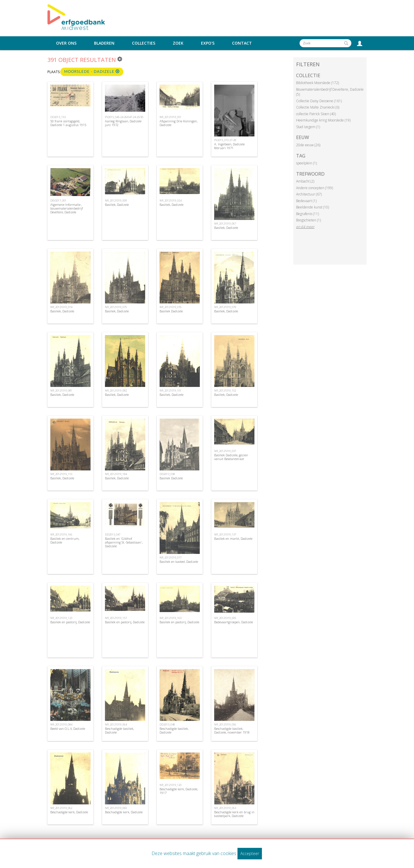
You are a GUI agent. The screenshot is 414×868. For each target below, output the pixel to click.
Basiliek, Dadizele (117, 205)
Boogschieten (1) (308, 220)
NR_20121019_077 (170, 558)
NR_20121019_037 (225, 451)
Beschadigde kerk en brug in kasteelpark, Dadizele (234, 814)
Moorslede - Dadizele (92, 72)
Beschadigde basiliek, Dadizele (119, 730)
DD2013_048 (167, 724)
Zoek (178, 43)
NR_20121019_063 (225, 808)
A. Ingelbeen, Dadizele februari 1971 (229, 146)
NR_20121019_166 (61, 534)
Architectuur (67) (309, 194)
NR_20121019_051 (170, 117)
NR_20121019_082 (116, 391)
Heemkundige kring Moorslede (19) (323, 120)
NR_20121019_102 (225, 391)
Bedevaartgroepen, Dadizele (234, 622)
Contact (242, 43)
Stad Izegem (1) (308, 127)
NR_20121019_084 (61, 724)
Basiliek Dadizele (171, 311)
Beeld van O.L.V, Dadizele (68, 729)
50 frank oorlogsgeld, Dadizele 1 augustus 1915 (68, 123)
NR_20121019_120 (170, 785)
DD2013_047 (113, 534)
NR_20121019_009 (116, 201)
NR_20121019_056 (225, 724)
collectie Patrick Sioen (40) (316, 114)
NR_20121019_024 (170, 201)
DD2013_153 (58, 117)
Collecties (144, 43)
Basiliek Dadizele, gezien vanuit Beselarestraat (231, 457)
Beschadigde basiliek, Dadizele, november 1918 (232, 730)
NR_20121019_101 (170, 391)
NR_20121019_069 (116, 808)
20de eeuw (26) (308, 145)
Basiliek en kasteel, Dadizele (179, 562)
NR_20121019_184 (116, 474)
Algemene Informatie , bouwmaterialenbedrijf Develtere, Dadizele (67, 208)
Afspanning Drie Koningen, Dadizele (179, 123)
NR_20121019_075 (116, 307)
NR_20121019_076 (170, 307)
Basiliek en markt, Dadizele (233, 539)
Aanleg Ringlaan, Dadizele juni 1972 (123, 123)
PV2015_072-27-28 (225, 140)
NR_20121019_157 (116, 618)
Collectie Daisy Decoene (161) (319, 101)
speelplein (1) (306, 163)
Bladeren (104, 43)
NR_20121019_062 (61, 808)
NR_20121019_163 (170, 618)
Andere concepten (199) (315, 188)
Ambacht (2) (305, 181)
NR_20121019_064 (116, 724)
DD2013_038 (167, 474)
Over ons (66, 43)
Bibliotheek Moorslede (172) (318, 83)
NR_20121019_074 (61, 307)
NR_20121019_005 (225, 618)
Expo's (208, 43)
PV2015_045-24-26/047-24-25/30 (124, 117)
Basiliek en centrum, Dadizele (65, 540)
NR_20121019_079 (225, 307)
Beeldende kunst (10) (313, 207)
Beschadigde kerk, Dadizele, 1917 (179, 791)
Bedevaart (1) (306, 201)
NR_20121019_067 (225, 224)
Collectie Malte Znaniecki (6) (318, 107)
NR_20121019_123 (61, 618)
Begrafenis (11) (307, 214)
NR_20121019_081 (61, 391)
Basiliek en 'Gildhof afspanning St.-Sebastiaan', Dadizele (124, 542)
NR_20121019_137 (225, 534)
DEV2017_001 (58, 201)
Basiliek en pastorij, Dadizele (70, 622)
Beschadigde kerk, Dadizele (69, 812)
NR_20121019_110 (61, 474)
